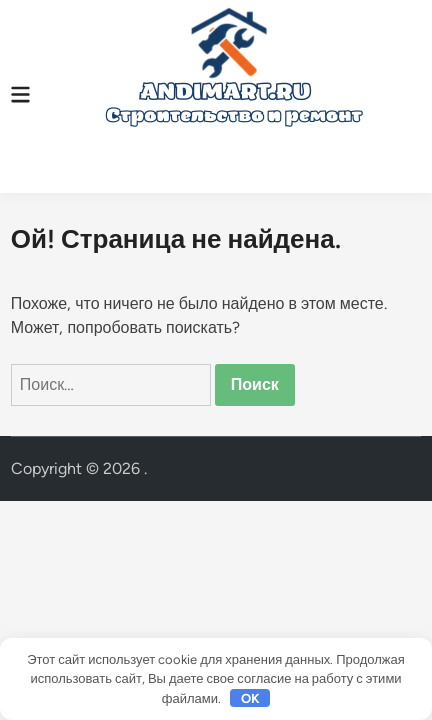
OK (250, 698)
